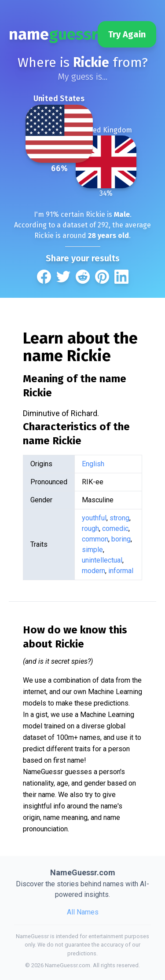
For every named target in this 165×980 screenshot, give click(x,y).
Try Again (127, 34)
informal (121, 571)
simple (92, 550)
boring (121, 539)
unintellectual (102, 560)
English (93, 464)
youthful (94, 518)
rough (90, 528)
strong (119, 518)
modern (93, 571)
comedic (115, 528)
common (95, 539)
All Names (83, 912)
